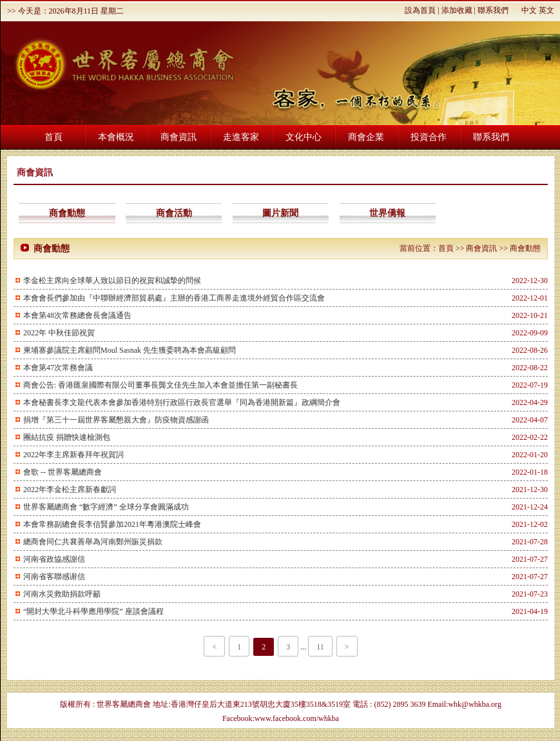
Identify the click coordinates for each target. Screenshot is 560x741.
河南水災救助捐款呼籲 (62, 594)
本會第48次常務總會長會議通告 (77, 315)
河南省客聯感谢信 (54, 577)
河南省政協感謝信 (54, 559)
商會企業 (366, 137)
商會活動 (174, 213)
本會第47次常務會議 (58, 368)
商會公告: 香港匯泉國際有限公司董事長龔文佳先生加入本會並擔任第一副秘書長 (160, 385)
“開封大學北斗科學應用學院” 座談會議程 (93, 611)
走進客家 (241, 137)
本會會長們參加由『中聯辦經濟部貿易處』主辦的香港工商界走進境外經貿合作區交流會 (174, 298)
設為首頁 (420, 10)
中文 (529, 10)
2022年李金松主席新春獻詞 (70, 489)
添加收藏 (457, 10)
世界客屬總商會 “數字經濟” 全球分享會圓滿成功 (106, 507)
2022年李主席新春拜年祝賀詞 (73, 455)
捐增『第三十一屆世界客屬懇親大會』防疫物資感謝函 (116, 420)
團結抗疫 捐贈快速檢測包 (67, 437)
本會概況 (116, 137)
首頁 (53, 137)
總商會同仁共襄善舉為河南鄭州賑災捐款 (93, 542)
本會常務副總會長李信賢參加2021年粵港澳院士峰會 (112, 524)
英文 (546, 10)
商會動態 (67, 213)
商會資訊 (179, 137)
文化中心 (304, 137)
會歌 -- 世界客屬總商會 (63, 472)
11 (320, 647)
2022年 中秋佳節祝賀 (59, 333)
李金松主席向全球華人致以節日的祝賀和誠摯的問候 (112, 281)
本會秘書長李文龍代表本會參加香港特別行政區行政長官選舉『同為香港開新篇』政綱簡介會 (182, 402)
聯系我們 (493, 10)
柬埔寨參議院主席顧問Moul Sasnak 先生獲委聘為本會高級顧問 (130, 350)
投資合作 (429, 137)
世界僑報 (387, 213)
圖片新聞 (280, 213)
